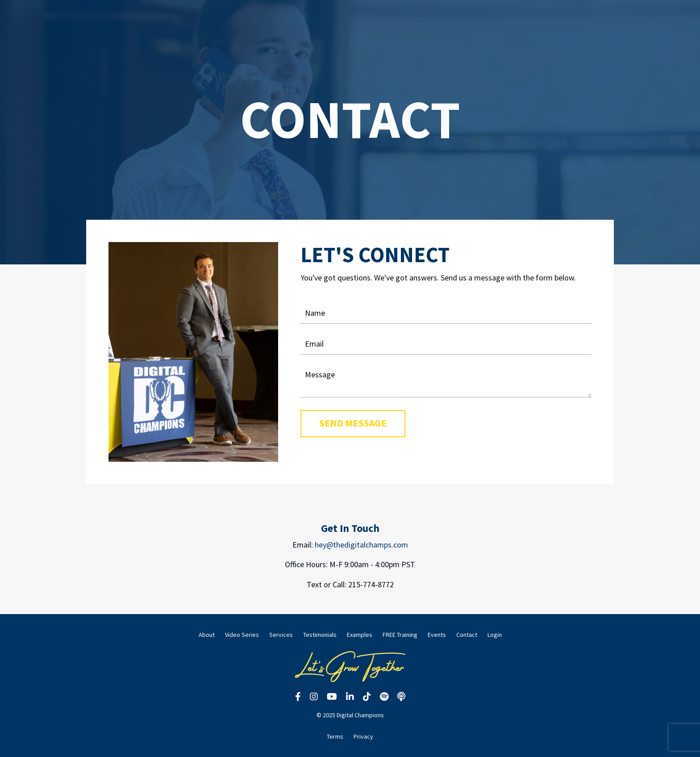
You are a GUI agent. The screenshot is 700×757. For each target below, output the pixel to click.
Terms (335, 736)
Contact (467, 635)
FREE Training (400, 635)
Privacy (363, 736)
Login (495, 635)
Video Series (242, 635)
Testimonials (320, 635)
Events (437, 635)
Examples (360, 635)
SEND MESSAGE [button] (353, 423)
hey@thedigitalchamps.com (361, 545)
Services (281, 635)
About (207, 635)
